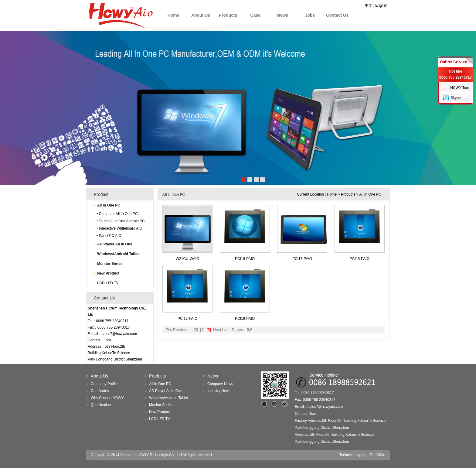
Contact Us (337, 15)
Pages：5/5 (242, 330)
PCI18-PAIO (245, 259)
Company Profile (104, 384)
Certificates (100, 391)
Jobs (310, 15)
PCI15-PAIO (360, 259)
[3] (196, 330)
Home (173, 15)
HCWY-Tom (460, 88)
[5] (209, 330)
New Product (108, 273)
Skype (456, 98)
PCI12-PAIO (187, 319)
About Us (201, 15)
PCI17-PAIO (302, 259)
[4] (202, 330)
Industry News (219, 391)
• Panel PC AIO (109, 236)
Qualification (101, 405)
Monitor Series (110, 264)
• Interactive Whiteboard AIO (119, 228)
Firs (169, 330)
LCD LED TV (108, 283)
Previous (181, 330)
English (381, 5)
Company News (220, 384)
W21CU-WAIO (188, 259)
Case (255, 15)
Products (228, 15)
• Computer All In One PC (117, 214)
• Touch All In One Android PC (121, 221)
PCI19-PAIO (245, 319)
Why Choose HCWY (107, 398)
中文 (369, 5)
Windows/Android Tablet (118, 254)
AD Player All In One (115, 244)
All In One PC (109, 205)
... (191, 330)
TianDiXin (377, 455)
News (283, 15)
